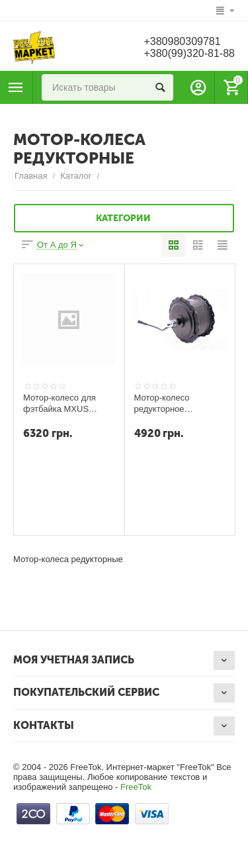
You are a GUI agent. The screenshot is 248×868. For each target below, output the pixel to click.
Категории (123, 218)
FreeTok (136, 787)
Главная (31, 176)
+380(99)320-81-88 (189, 53)
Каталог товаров (16, 87)
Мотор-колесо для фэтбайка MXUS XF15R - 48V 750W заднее (61, 403)
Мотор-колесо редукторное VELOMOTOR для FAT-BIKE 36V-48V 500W (171, 403)
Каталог (76, 176)
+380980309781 (182, 41)
